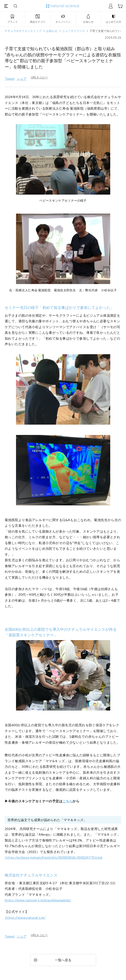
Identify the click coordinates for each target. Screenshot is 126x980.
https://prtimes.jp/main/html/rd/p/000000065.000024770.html (54, 857)
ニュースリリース (73, 31)
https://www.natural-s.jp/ (25, 917)
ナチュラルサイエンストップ (23, 31)
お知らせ (52, 31)
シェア (22, 79)
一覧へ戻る (63, 960)
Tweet (10, 79)
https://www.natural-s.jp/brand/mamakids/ (38, 900)
